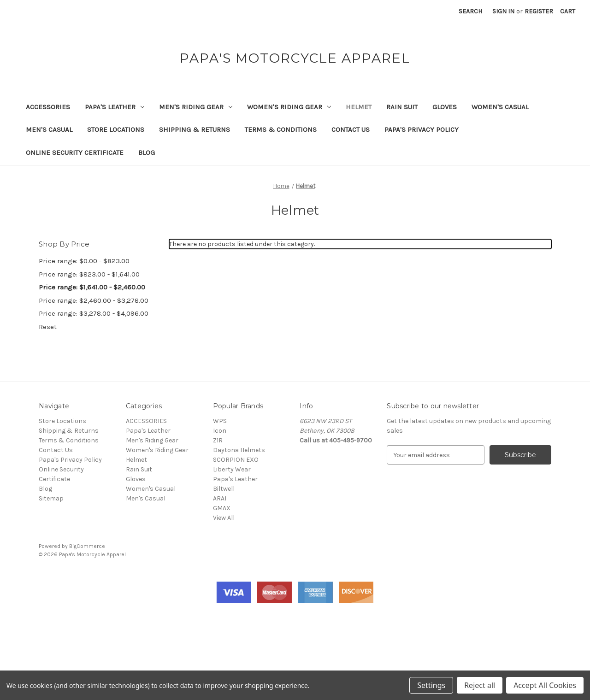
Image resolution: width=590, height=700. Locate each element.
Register (539, 11)
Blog (147, 153)
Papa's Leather (115, 107)
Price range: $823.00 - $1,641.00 (89, 274)
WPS (220, 421)
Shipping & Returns (195, 129)
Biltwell (224, 489)
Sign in (503, 11)
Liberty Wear (232, 469)
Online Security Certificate (75, 153)
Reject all (480, 685)
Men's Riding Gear (196, 107)
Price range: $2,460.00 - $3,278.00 (94, 300)
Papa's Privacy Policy (422, 129)
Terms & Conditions (281, 129)
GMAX (222, 508)
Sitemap (51, 498)
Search (470, 11)
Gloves (445, 107)
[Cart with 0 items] (568, 11)
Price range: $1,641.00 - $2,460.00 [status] (92, 287)
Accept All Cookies (545, 685)
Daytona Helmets (239, 450)
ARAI (220, 498)
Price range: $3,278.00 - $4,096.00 (94, 313)
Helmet (359, 107)
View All (224, 518)
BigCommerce (87, 546)
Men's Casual (49, 129)
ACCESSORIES (48, 107)
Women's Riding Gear (289, 107)
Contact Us (351, 129)
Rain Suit (402, 107)
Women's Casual (500, 107)
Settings (431, 685)
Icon (220, 431)
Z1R (218, 440)
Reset (48, 327)
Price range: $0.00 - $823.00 (84, 261)
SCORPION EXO (236, 460)
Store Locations (116, 129)
